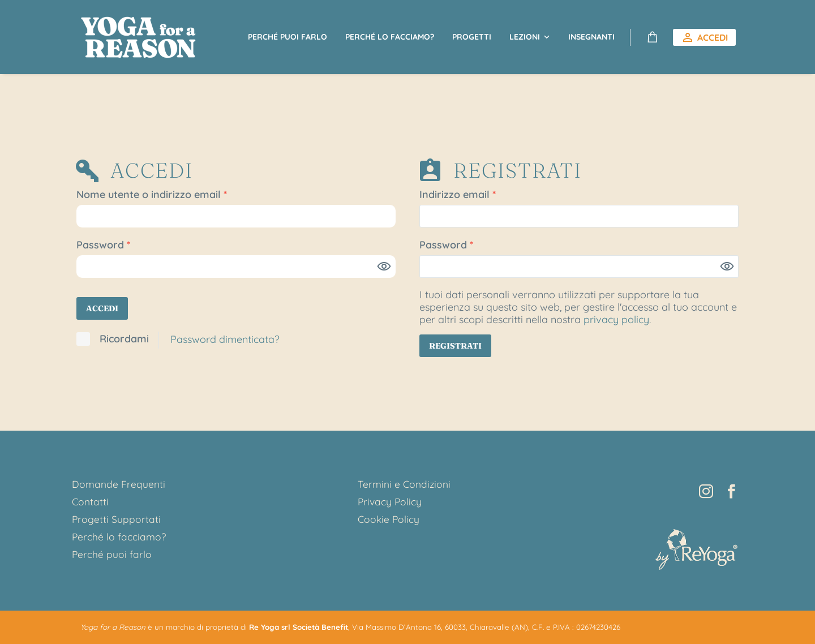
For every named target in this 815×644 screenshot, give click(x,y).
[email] (579, 216)
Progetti (472, 37)
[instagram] (706, 491)
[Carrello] (653, 37)
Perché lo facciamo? (390, 37)
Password (125, 245)
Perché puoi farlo (288, 37)
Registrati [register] (455, 346)
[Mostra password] (384, 267)
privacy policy (616, 319)
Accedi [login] (102, 308)
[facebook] (732, 491)
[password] (236, 267)
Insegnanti (591, 37)
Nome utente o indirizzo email (173, 195)
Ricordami (124, 339)
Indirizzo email (479, 195)
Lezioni (525, 37)
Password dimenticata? (225, 339)
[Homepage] (139, 37)
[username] (236, 216)
